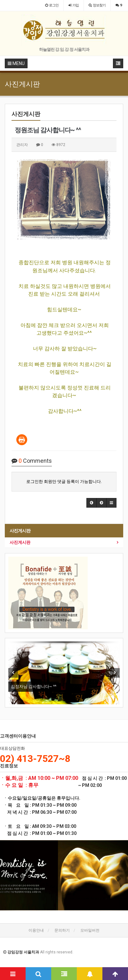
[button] (92, 503)
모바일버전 (90, 930)
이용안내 (36, 930)
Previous (13, 673)
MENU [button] (16, 63)
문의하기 (62, 930)
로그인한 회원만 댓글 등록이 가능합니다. (64, 482)
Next (115, 673)
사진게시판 (20, 542)
